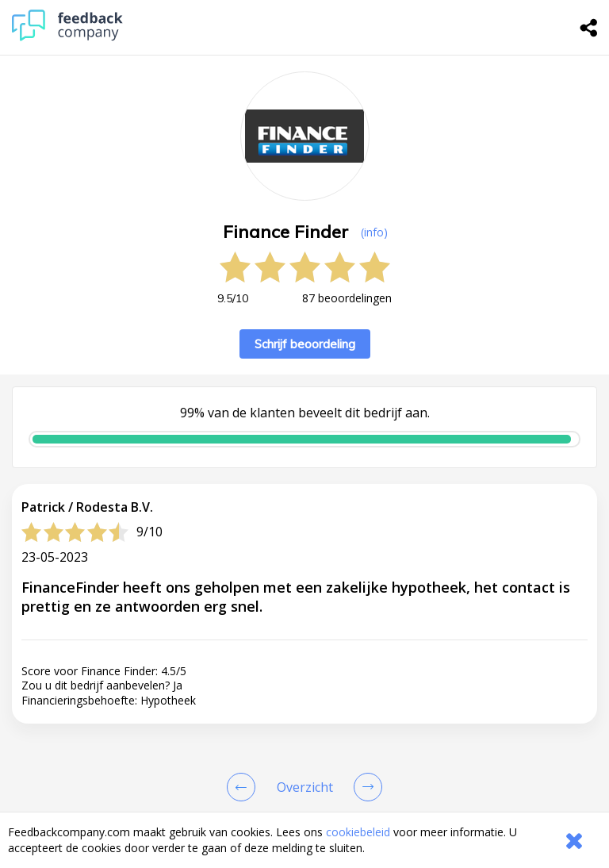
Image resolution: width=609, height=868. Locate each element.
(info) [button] (374, 232)
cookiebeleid (358, 832)
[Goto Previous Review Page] (244, 787)
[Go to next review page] (365, 787)
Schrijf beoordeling (305, 344)
